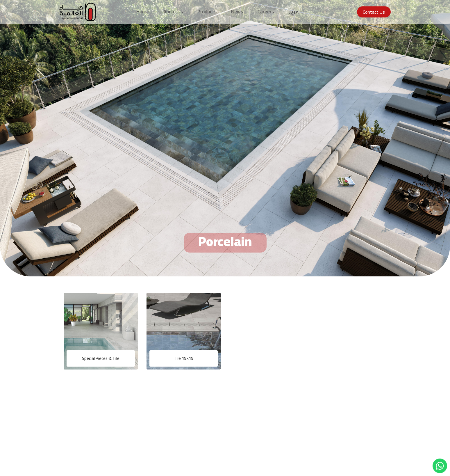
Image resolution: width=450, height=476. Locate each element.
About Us (173, 12)
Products (207, 12)
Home (143, 12)
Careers (266, 12)
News (237, 12)
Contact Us (374, 12)
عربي (293, 13)
